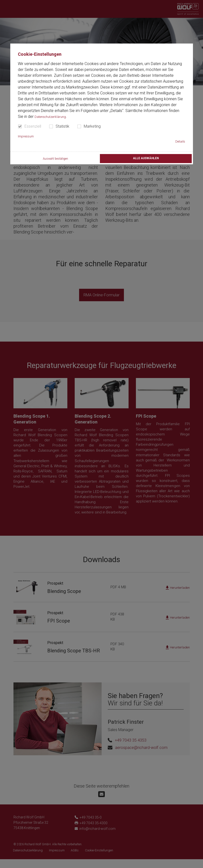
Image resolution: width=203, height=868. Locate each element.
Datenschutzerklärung (53, 117)
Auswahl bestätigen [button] (54, 160)
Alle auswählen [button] (145, 160)
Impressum (28, 136)
